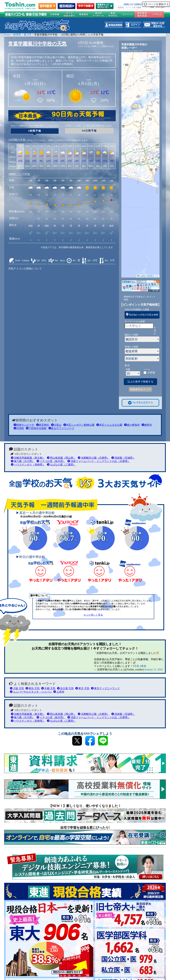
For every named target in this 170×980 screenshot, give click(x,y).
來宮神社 (43, 425)
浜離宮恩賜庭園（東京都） (28, 458)
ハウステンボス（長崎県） (28, 465)
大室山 (56, 425)
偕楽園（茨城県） (123, 458)
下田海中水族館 (36, 428)
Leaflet (141, 276)
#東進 (143, 666)
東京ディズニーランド (105, 688)
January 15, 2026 (154, 669)
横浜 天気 (33, 688)
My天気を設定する (140, 403)
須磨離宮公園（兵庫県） (93, 458)
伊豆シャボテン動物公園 (79, 425)
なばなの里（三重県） (61, 465)
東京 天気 (82, 688)
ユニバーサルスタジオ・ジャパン (31, 692)
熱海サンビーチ (24, 425)
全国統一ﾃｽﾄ (128, 4)
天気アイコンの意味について (25, 269)
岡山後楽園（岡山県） (61, 458)
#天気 (136, 666)
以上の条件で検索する (140, 382)
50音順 (151, 373)
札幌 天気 (48, 688)
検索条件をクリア (140, 389)
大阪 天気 (17, 688)
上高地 (59, 692)
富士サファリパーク (61, 428)
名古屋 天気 (65, 688)
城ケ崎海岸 (132, 425)
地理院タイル (153, 276)
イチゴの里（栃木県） (51, 461)
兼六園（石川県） (23, 461)
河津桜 (19, 428)
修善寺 (147, 425)
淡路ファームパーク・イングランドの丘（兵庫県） (99, 461)
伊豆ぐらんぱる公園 (109, 425)
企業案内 (138, 4)
